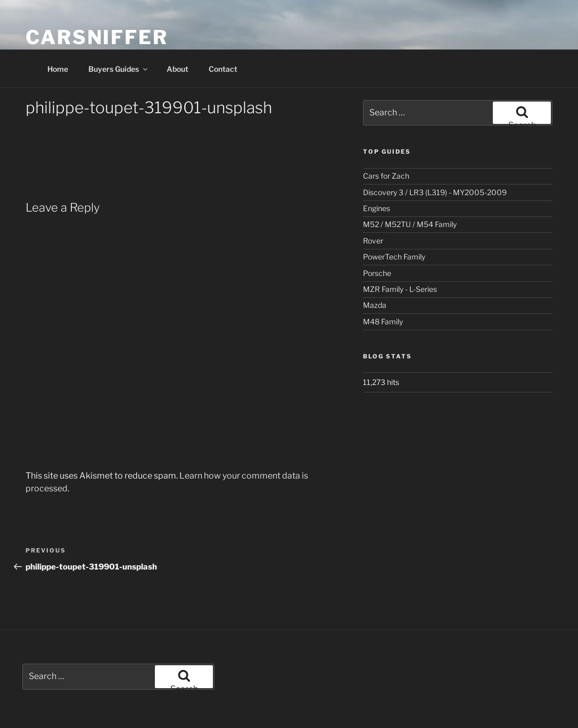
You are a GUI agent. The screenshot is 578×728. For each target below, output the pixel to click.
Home (58, 69)
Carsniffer (97, 37)
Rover (373, 241)
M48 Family (383, 321)
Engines (377, 208)
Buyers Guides (119, 69)
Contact (223, 69)
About (177, 69)
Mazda (375, 305)
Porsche (377, 273)
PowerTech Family (394, 257)
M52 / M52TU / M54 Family (410, 224)
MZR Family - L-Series (400, 289)
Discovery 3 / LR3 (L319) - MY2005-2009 (435, 192)
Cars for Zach (386, 176)
